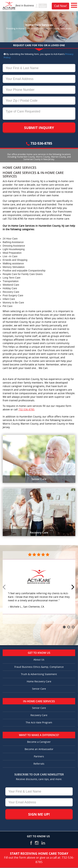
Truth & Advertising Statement (39, 674)
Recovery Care (39, 715)
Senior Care (39, 689)
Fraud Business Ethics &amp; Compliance (39, 667)
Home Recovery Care (39, 682)
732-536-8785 (39, 143)
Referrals (39, 764)
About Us (39, 660)
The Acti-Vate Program (39, 723)
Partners (39, 757)
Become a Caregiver (39, 742)
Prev (5, 587)
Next (73, 587)
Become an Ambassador (39, 749)
